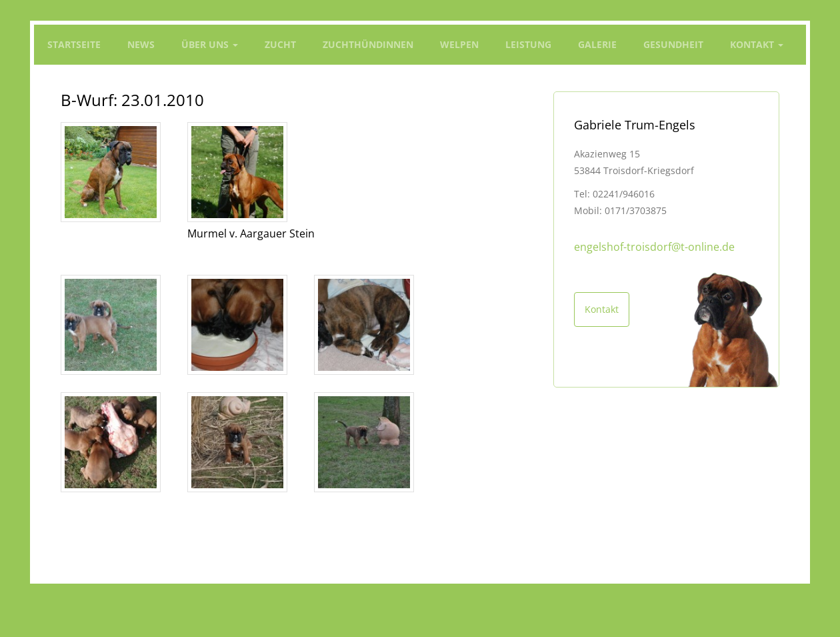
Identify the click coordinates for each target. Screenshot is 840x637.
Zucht (280, 44)
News (141, 44)
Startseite (74, 44)
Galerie (597, 44)
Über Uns (210, 44)
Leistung (528, 44)
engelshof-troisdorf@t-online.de (654, 247)
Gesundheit (673, 44)
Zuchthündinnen (368, 44)
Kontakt (757, 44)
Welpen (459, 44)
